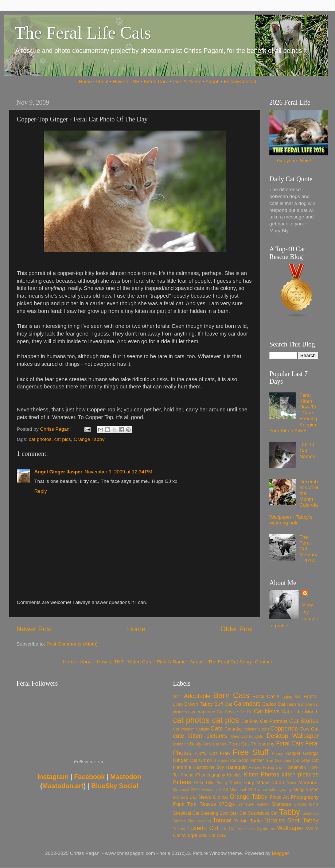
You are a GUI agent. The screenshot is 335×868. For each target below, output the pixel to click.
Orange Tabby (89, 439)
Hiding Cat (272, 767)
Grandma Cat (287, 760)
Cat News (267, 711)
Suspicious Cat (263, 813)
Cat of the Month (300, 712)
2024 (178, 697)
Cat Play (250, 721)
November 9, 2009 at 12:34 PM (118, 472)
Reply (41, 491)
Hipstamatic (295, 767)
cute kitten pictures (200, 736)
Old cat (220, 797)
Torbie (241, 821)
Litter (199, 783)
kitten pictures (300, 774)
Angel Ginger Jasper (58, 472)
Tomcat (222, 820)
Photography (305, 797)
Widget (190, 835)
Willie (221, 836)
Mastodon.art (63, 786)
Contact (264, 662)
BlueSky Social (115, 786)
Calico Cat (274, 704)
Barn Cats (231, 695)
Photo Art (279, 797)
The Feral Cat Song (229, 662)
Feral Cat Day (215, 744)
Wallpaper (290, 828)
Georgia (311, 753)
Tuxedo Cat (203, 828)
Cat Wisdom (184, 729)
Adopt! (212, 82)
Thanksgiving (199, 821)
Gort (270, 760)
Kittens (182, 782)
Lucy (249, 782)
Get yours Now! (294, 161)
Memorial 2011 (243, 790)
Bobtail (311, 696)
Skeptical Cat (186, 813)
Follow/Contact (240, 82)
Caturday (233, 729)
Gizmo (205, 760)
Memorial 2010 (215, 790)
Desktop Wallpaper (293, 736)
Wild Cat (207, 836)
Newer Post (34, 629)
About (102, 82)
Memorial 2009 (186, 790)
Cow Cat (309, 729)
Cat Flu (246, 712)
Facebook (89, 777)
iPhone (187, 775)
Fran (225, 753)
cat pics (63, 439)
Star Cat (238, 813)
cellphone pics (256, 729)
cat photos (40, 439)
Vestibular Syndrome (256, 829)
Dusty (196, 744)
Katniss (234, 775)
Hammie (182, 767)
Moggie (301, 790)
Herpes (255, 767)
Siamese (282, 804)
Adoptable (197, 696)
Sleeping (209, 813)
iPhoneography (210, 775)
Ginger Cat (185, 760)
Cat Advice (227, 712)
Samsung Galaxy (254, 804)
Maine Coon (270, 782)
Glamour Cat (225, 760)
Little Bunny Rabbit (224, 783)
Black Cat (263, 696)
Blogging (285, 697)
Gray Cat (309, 760)
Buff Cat (223, 704)
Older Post (237, 629)
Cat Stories (304, 721)
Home (85, 82)
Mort (314, 790)
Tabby (289, 812)
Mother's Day (185, 797)
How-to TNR (126, 82)
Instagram (53, 777)
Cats (217, 728)
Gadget (293, 753)
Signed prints (306, 804)
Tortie (256, 821)
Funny (278, 753)
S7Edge (227, 804)
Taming (180, 821)
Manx (291, 783)
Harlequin (236, 767)
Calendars (247, 704)
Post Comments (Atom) (72, 644)
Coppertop (284, 728)
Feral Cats (290, 743)
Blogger (280, 853)
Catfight (202, 729)
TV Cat (228, 829)
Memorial (308, 782)
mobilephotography (275, 790)
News (205, 797)
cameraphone (202, 712)
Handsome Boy (209, 767)
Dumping (181, 744)
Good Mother (251, 760)
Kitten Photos (261, 774)
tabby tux (311, 813)
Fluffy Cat (206, 753)
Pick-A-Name (187, 82)
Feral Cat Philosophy (252, 744)
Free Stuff (250, 752)
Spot (224, 813)
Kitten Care (156, 82)
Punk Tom (185, 804)
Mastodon (126, 777)
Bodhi (178, 704)
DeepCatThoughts (247, 736)
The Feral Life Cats (83, 33)
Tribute (179, 829)
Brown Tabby (199, 704)
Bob (298, 697)
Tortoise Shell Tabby (291, 820)
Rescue (208, 804)
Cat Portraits (274, 721)
